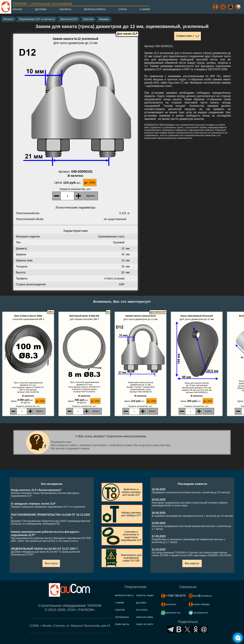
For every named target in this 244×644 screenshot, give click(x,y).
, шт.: (75, 189)
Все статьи (51, 563)
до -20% (40, 401)
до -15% (90, 182)
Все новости (192, 563)
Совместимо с (185, 36)
